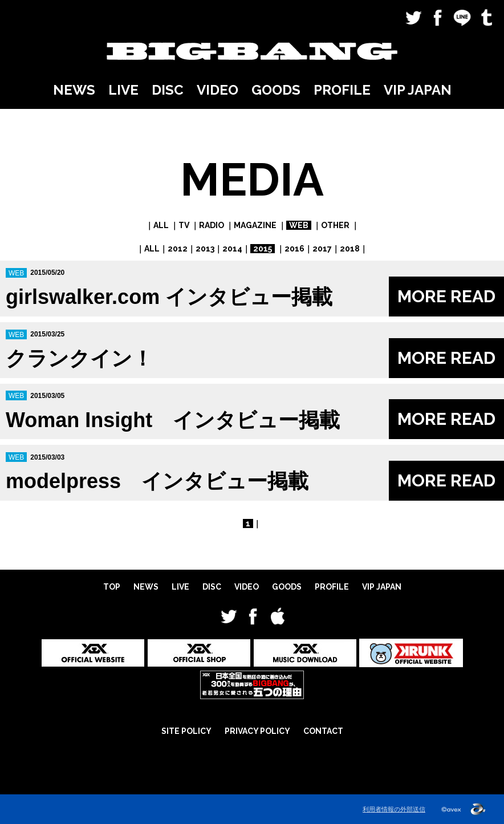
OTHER (335, 225)
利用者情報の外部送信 (394, 809)
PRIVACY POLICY (257, 731)
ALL (161, 225)
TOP (112, 587)
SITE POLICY (186, 731)
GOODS (276, 90)
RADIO (212, 225)
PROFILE (342, 90)
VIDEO (218, 90)
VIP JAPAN (418, 90)
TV (184, 225)
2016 (294, 249)
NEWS (74, 90)
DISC (168, 90)
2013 (205, 249)
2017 (322, 249)
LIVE (123, 90)
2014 (232, 249)
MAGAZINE (255, 225)
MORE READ (446, 296)
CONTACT (323, 731)
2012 (178, 249)
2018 (350, 249)
